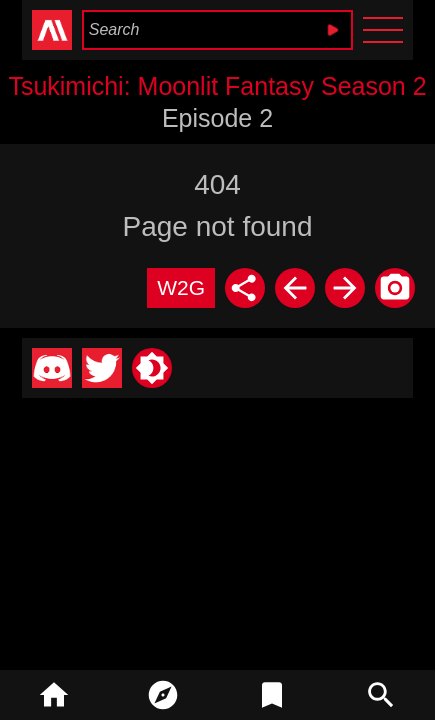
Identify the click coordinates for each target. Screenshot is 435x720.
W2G (181, 287)
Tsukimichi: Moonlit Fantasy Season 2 (217, 86)
